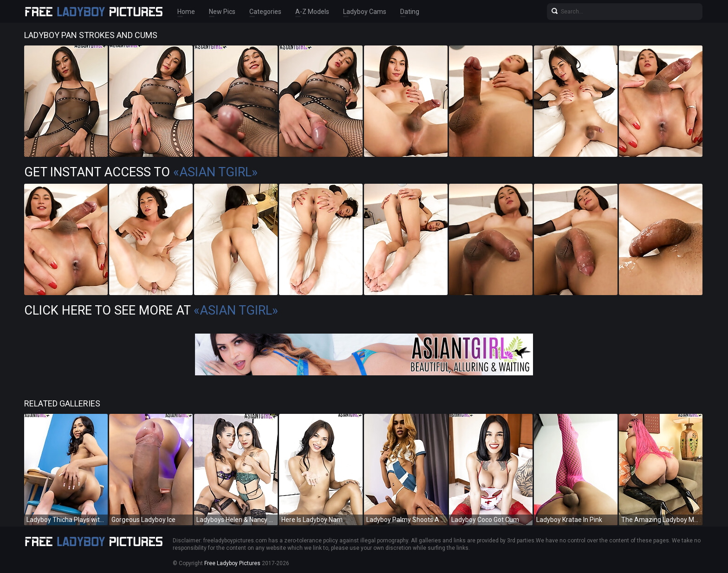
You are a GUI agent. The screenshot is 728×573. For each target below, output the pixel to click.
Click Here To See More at (151, 310)
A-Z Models (312, 12)
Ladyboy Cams (365, 12)
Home (186, 12)
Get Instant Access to (141, 172)
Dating (410, 12)
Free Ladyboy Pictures (232, 563)
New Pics (222, 12)
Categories (265, 12)
